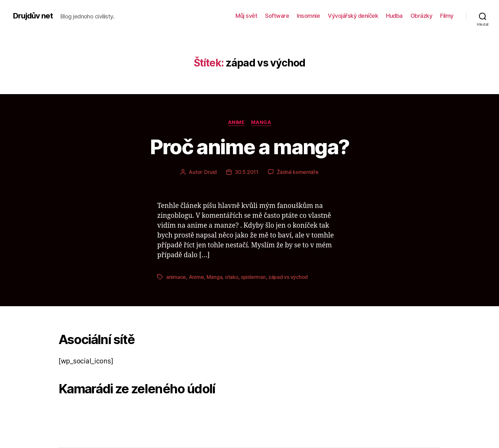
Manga (261, 122)
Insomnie (308, 16)
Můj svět (246, 16)
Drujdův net (33, 16)
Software (277, 16)
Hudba (394, 16)
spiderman (253, 277)
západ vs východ (288, 277)
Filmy (447, 16)
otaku (232, 277)
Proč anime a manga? (250, 147)
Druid (211, 172)
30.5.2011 (247, 172)
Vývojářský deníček (353, 16)
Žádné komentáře (298, 172)
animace (176, 277)
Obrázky (422, 16)
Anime (236, 122)
